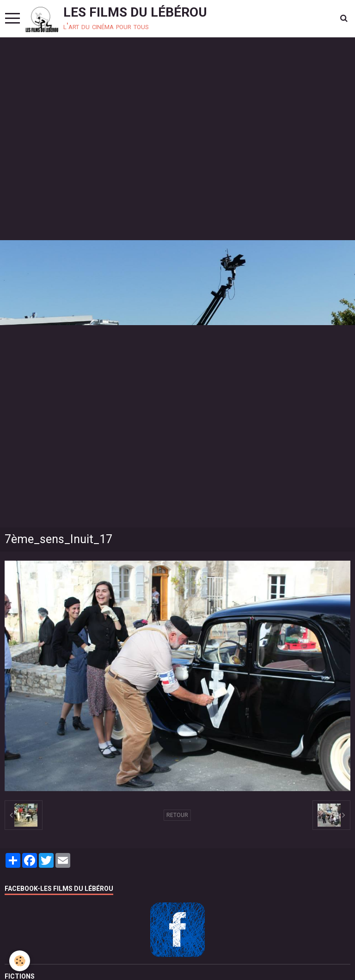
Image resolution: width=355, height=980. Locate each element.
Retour (177, 815)
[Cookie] (20, 961)
